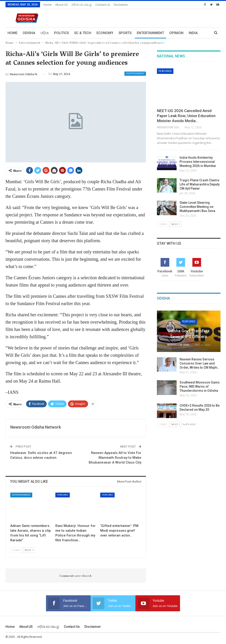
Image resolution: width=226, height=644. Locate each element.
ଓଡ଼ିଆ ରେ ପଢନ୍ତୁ (82, 5)
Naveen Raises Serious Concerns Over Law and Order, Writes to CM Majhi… (200, 363)
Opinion (176, 33)
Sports (125, 33)
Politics (61, 33)
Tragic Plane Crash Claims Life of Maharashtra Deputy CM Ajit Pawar (200, 184)
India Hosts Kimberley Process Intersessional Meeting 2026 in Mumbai (198, 162)
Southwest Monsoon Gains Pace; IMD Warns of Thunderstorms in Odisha (200, 386)
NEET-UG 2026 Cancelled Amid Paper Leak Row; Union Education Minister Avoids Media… (186, 116)
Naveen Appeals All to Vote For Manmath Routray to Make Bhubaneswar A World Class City (115, 458)
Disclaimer (121, 5)
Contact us (103, 5)
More (194, 33)
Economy (105, 33)
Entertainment (150, 33)
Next (29, 550)
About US (62, 5)
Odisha (29, 33)
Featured (63, 495)
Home (48, 5)
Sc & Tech (83, 33)
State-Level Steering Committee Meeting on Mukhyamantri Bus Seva (197, 207)
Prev (16, 550)
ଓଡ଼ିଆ (45, 33)
